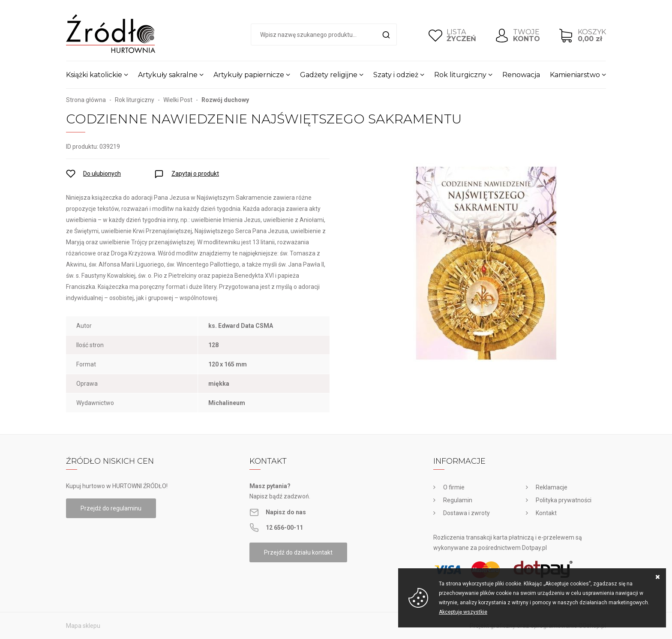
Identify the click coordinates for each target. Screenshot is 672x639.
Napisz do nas (286, 512)
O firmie (454, 487)
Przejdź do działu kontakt (298, 552)
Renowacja (521, 75)
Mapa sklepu (83, 626)
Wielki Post (178, 100)
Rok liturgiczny (460, 75)
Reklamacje (552, 487)
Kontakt (546, 513)
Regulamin (458, 500)
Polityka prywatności (564, 500)
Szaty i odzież (396, 75)
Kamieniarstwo (575, 75)
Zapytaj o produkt (195, 174)
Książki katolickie (94, 75)
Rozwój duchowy (225, 100)
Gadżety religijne (329, 75)
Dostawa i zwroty (466, 513)
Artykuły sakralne (168, 75)
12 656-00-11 (284, 528)
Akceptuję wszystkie (463, 612)
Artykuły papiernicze (249, 75)
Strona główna (86, 100)
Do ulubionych (102, 174)
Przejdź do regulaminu (111, 508)
